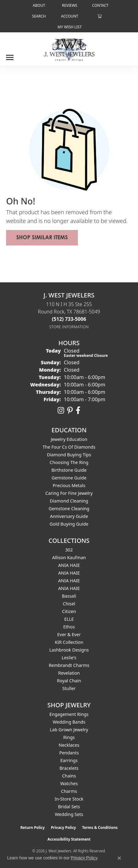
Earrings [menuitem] (69, 760)
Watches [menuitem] (69, 783)
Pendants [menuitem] (69, 753)
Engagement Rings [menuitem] (69, 714)
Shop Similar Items (42, 237)
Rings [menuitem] (69, 737)
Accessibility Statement (69, 839)
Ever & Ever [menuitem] (69, 634)
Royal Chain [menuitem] (69, 681)
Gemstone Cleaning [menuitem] (69, 509)
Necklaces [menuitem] (69, 745)
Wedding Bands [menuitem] (69, 722)
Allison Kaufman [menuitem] (69, 557)
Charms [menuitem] (69, 791)
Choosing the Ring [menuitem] (69, 462)
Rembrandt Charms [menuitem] (69, 665)
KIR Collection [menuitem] (69, 642)
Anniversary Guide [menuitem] (69, 516)
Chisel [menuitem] (69, 604)
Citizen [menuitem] (69, 611)
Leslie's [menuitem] (69, 658)
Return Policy (33, 828)
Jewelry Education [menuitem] (69, 439)
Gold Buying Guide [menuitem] (69, 524)
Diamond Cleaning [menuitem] (69, 501)
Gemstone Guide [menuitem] (69, 478)
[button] (38, 16)
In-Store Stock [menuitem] (69, 799)
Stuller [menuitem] (69, 688)
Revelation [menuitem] (69, 673)
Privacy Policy (63, 828)
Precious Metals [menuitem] (69, 485)
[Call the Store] (69, 319)
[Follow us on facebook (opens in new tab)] (78, 410)
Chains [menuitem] (69, 776)
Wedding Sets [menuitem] (69, 814)
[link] (38, 5)
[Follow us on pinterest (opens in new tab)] (70, 410)
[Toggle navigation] (10, 55)
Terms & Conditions (100, 828)
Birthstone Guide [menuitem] (69, 470)
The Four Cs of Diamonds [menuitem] (69, 447)
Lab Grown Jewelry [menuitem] (69, 730)
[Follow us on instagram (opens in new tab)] (61, 410)
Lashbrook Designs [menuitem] (69, 650)
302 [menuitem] (69, 550)
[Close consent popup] (119, 858)
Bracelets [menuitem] (69, 768)
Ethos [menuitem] (69, 627)
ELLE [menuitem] (69, 619)
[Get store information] (69, 327)
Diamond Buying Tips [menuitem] (69, 455)
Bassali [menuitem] (69, 596)
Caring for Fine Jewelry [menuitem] (69, 493)
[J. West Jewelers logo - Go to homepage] (69, 49)
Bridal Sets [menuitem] (69, 807)
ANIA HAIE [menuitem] (69, 565)
